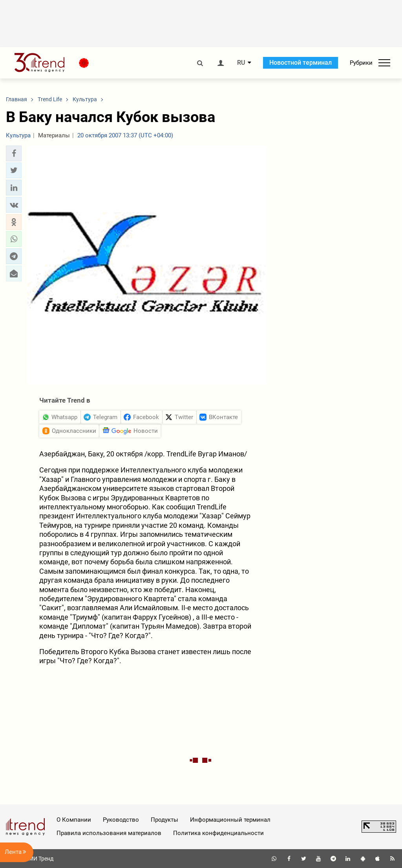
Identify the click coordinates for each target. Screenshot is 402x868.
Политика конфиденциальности (218, 833)
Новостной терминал (301, 63)
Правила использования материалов (109, 833)
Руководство (121, 820)
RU (241, 63)
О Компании (74, 820)
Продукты (164, 820)
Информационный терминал (230, 820)
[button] (14, 153)
